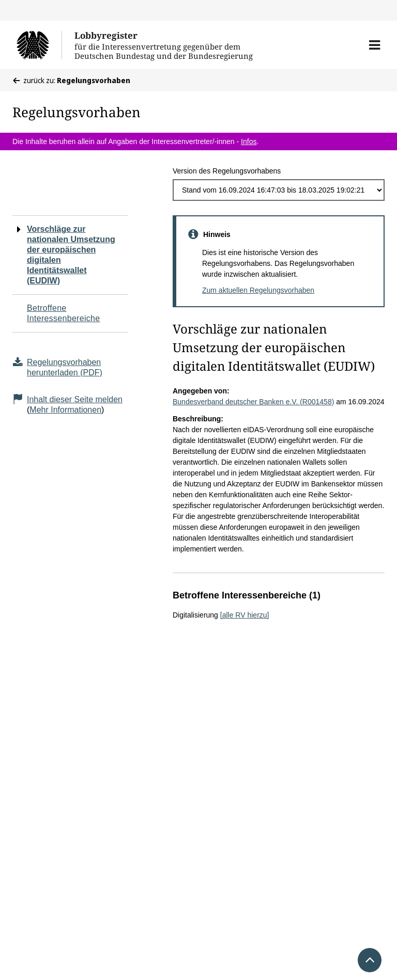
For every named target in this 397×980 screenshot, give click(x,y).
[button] (375, 45)
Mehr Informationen (65, 410)
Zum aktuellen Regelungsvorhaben (258, 290)
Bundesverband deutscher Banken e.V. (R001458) (253, 402)
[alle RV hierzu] (245, 615)
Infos (249, 141)
